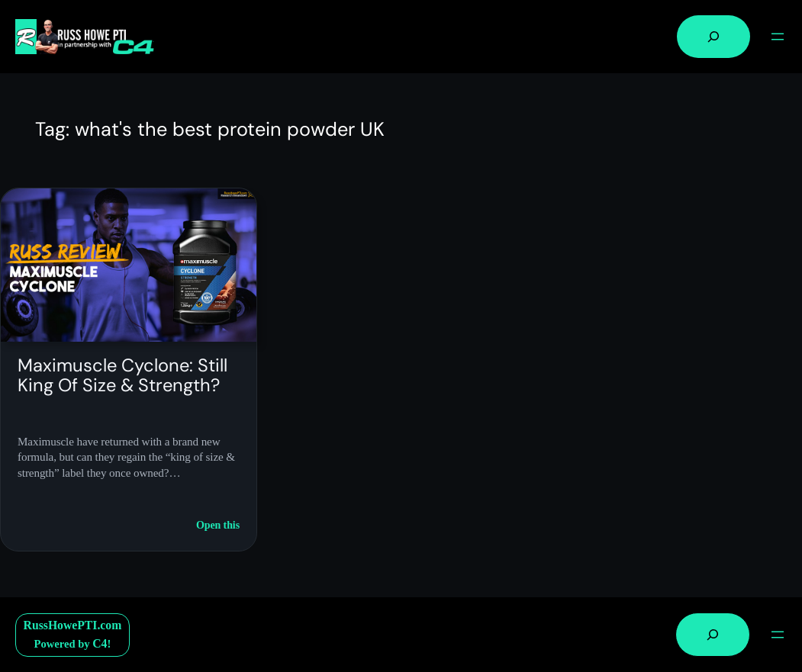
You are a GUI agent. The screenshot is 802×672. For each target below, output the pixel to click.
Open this (218, 526)
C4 (100, 643)
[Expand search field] (713, 37)
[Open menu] (778, 37)
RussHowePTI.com (73, 625)
